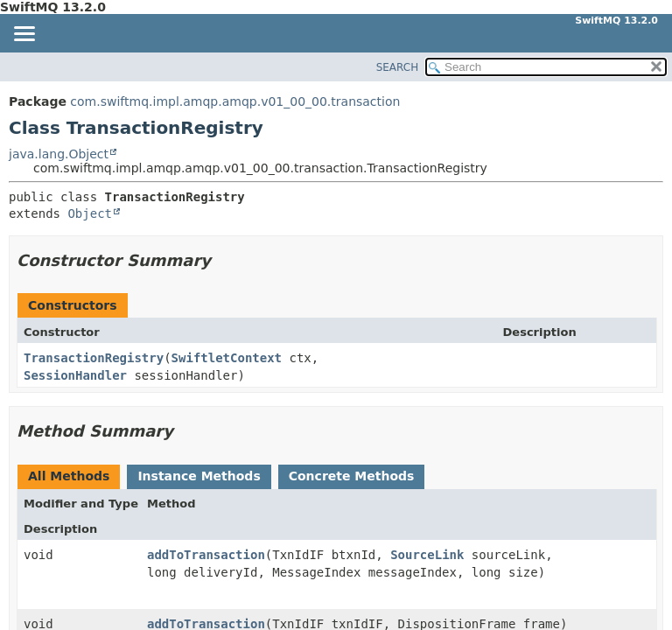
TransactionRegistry (94, 358)
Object (90, 213)
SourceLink (427, 555)
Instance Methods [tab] (199, 476)
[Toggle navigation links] (24, 35)
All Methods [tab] (69, 476)
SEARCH (398, 67)
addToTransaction (206, 555)
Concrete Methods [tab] (352, 476)
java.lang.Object (59, 154)
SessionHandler (75, 375)
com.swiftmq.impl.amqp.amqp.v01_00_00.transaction (235, 101)
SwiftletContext (227, 358)
